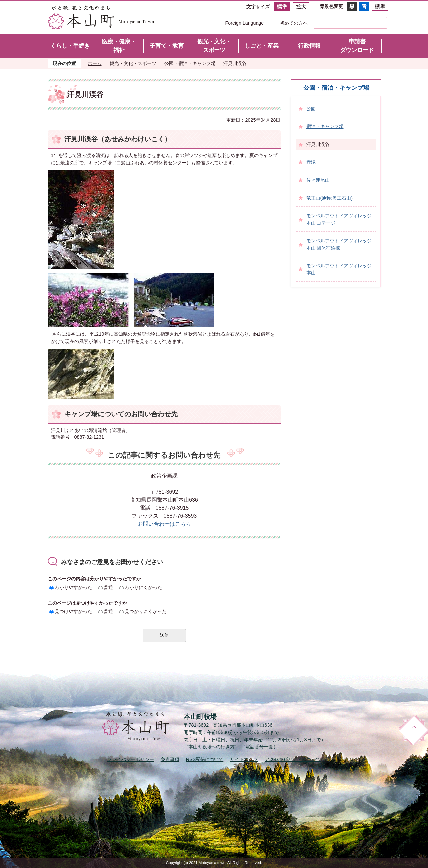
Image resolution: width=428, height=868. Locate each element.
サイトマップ (244, 759)
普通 (106, 587)
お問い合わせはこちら (164, 524)
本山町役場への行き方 (212, 747)
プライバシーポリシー (131, 759)
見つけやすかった (71, 611)
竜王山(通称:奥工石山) (330, 198)
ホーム (95, 63)
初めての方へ (294, 23)
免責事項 (170, 759)
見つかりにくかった (143, 611)
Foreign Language (245, 23)
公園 (311, 109)
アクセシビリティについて (293, 759)
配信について (205, 759)
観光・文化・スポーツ (133, 63)
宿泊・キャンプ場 (325, 126)
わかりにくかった (141, 587)
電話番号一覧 (259, 747)
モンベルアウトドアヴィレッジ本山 (339, 269)
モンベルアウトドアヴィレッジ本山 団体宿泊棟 (339, 244)
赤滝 (311, 162)
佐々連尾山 (318, 180)
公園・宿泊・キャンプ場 (190, 63)
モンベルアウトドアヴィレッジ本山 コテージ (339, 219)
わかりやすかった (71, 587)
